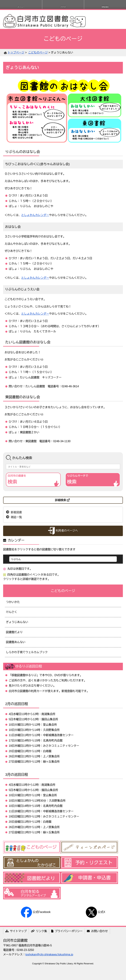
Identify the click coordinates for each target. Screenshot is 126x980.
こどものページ (38, 53)
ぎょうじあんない (17, 622)
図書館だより (14, 632)
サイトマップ (16, 931)
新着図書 (16, 512)
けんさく (11, 612)
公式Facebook (36, 912)
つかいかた (13, 602)
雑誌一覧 (16, 517)
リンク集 (39, 931)
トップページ (16, 53)
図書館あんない (16, 642)
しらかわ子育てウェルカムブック (27, 652)
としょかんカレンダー (35, 215)
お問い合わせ (97, 931)
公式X (95, 912)
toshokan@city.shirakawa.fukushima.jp (49, 954)
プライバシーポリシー (67, 931)
